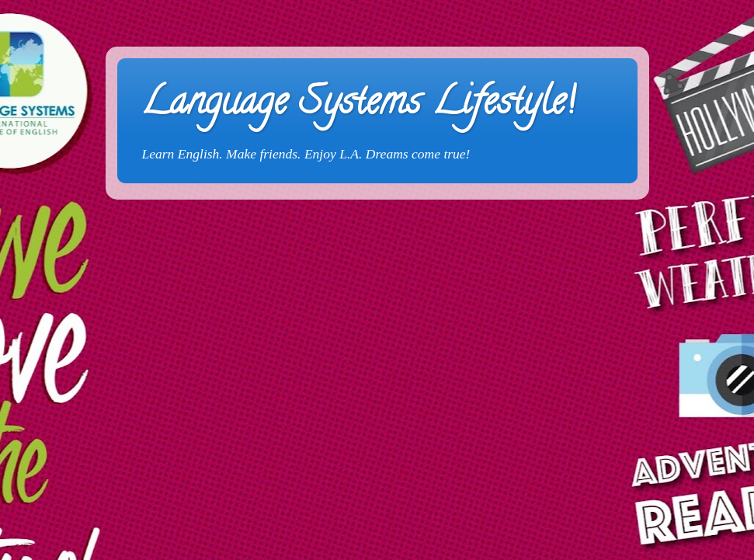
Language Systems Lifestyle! (358, 106)
